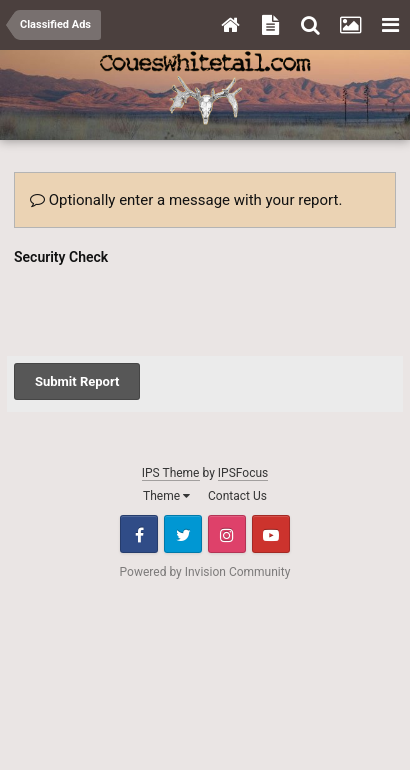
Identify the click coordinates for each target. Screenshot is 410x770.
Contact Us (237, 418)
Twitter (183, 456)
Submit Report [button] (77, 303)
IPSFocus (243, 395)
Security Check (61, 257)
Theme (166, 418)
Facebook (139, 456)
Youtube (271, 456)
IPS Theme (171, 395)
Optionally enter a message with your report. (186, 200)
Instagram (227, 456)
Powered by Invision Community (205, 494)
